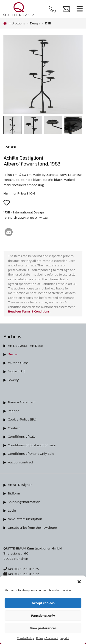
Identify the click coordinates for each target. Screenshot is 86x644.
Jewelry (13, 380)
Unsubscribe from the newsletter (32, 527)
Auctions (18, 23)
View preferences (43, 628)
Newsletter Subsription (25, 519)
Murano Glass (18, 363)
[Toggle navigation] (80, 9)
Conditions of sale (22, 436)
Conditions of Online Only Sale (31, 453)
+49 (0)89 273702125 (21, 569)
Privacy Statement (47, 638)
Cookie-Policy (25, 638)
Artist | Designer (20, 485)
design (35, 23)
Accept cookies (43, 603)
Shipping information (24, 502)
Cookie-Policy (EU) (22, 419)
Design (13, 354)
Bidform (14, 493)
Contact (14, 428)
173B (48, 23)
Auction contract (20, 462)
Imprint (65, 638)
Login (12, 510)
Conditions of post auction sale (32, 445)
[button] (79, 581)
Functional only (43, 615)
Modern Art (16, 371)
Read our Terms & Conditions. (29, 311)
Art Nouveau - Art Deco (25, 346)
